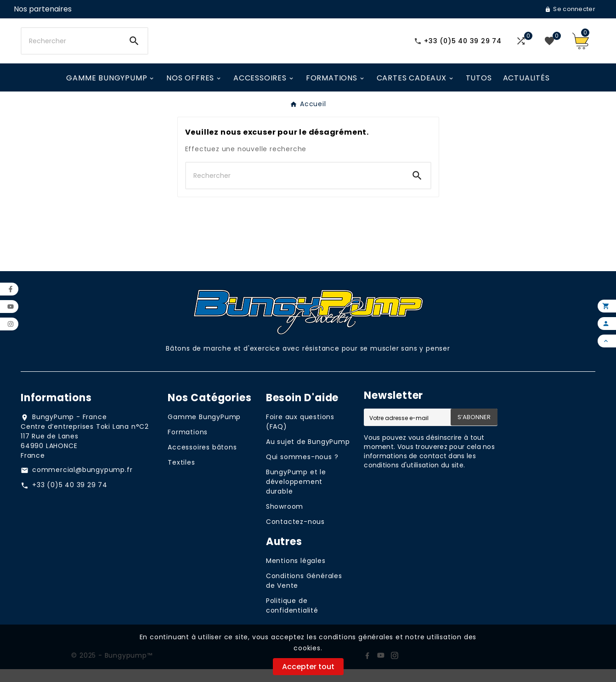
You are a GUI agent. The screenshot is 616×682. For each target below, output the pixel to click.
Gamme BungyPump (204, 430)
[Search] (134, 47)
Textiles (181, 475)
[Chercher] (71, 47)
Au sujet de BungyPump (308, 455)
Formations (188, 445)
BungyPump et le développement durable (296, 494)
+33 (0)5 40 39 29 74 (70, 498)
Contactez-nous (295, 534)
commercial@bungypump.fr (82, 483)
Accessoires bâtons (202, 460)
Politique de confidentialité (292, 618)
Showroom (285, 519)
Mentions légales (296, 574)
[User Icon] (43, 9)
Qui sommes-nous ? (302, 470)
